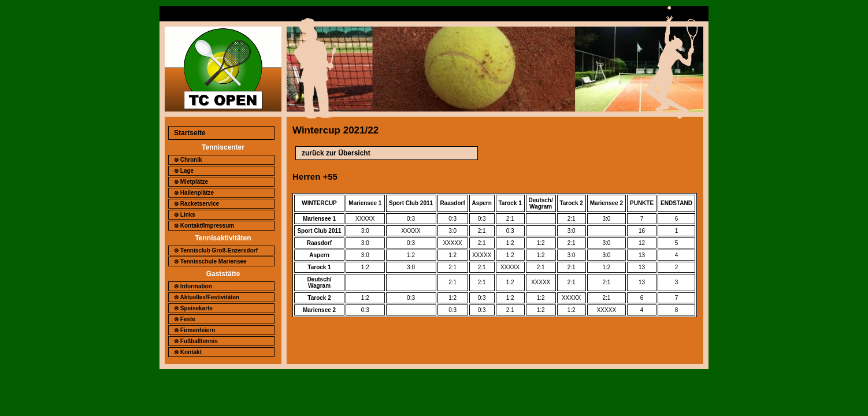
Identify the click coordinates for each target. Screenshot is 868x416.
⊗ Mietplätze (191, 182)
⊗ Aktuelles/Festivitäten (207, 297)
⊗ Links (185, 215)
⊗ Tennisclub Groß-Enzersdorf (216, 250)
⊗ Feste (185, 319)
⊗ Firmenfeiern (194, 330)
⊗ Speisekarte (193, 308)
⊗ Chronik (188, 160)
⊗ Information (193, 286)
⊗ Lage (184, 171)
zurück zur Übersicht (336, 153)
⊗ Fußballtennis (196, 341)
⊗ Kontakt (188, 352)
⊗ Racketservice (196, 204)
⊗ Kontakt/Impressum (204, 226)
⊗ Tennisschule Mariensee (210, 261)
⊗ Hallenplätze (194, 193)
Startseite (190, 133)
